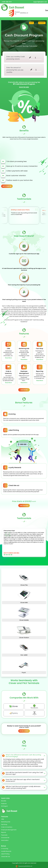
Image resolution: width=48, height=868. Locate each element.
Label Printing (5, 854)
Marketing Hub (6, 822)
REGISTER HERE (24, 87)
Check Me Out (6, 857)
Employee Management (9, 830)
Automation (5, 840)
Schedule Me (5, 838)
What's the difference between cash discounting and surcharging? (23, 756)
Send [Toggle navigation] (46, 10)
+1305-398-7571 (7, 2)
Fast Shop (4, 824)
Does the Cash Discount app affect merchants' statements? (23, 780)
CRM (3, 819)
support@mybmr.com (40, 2)
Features (4, 804)
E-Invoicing (5, 849)
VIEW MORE (24, 390)
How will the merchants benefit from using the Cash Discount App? (24, 773)
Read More (8, 358)
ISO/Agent (4, 806)
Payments (4, 835)
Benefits (4, 801)
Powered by (18, 13)
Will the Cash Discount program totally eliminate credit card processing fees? (23, 787)
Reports (4, 832)
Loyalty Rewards (6, 851)
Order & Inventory (7, 827)
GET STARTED (7, 186)
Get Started (24, 506)
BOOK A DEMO (24, 731)
